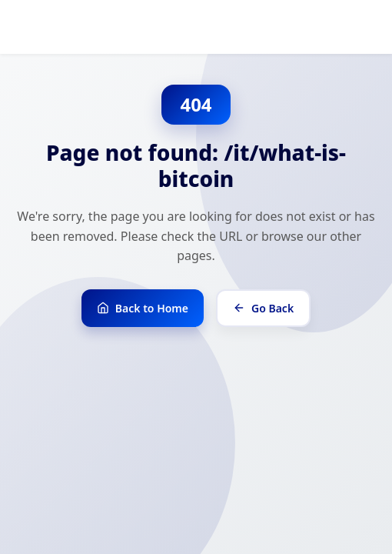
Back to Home (143, 308)
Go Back (263, 308)
